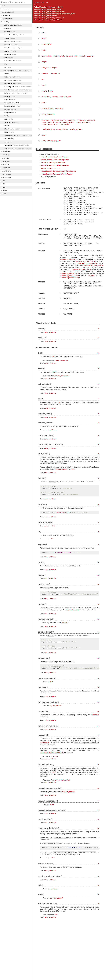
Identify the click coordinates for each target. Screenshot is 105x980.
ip (43, 79)
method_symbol (66, 97)
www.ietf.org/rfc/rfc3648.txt (94, 265)
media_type (46, 97)
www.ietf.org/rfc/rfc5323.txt (70, 273)
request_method (48, 122)
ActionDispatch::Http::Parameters (53, 163)
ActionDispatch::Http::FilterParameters (55, 165)
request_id (91, 120)
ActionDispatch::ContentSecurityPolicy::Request (58, 171)
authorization (47, 44)
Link (98, 328)
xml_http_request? (54, 141)
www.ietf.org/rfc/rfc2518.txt (86, 261)
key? (44, 85)
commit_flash (47, 56)
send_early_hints (48, 129)
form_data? (46, 68)
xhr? (44, 141)
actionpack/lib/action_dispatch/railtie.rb (46, 16)
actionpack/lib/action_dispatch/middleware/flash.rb (49, 12)
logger (51, 91)
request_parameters (83, 122)
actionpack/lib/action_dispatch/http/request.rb (48, 10)
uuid (44, 135)
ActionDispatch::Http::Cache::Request (55, 157)
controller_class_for (87, 56)
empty (44, 62)
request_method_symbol (65, 122)
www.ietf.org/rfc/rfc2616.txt (70, 259)
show (47, 331)
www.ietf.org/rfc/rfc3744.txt (82, 269)
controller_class (72, 56)
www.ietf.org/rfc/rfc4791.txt (70, 275)
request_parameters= (50, 124)
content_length (59, 56)
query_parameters (49, 114)
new (44, 103)
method (55, 97)
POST (44, 38)
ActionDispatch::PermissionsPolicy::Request (57, 174)
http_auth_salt (55, 73)
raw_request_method (58, 120)
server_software (62, 129)
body (44, 50)
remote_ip (71, 120)
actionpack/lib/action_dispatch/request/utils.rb (48, 20)
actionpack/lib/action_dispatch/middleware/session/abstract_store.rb (55, 14)
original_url (59, 108)
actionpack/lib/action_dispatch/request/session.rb (49, 18)
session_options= (76, 129)
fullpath (55, 68)
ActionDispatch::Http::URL (51, 168)
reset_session (65, 124)
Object (60, 7)
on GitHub (52, 331)
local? (44, 91)
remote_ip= (81, 120)
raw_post (45, 120)
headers (45, 73)
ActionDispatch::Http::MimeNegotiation (55, 160)
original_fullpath (48, 108)
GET (44, 33)
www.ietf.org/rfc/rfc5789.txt (70, 277)
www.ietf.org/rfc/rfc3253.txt (87, 263)
